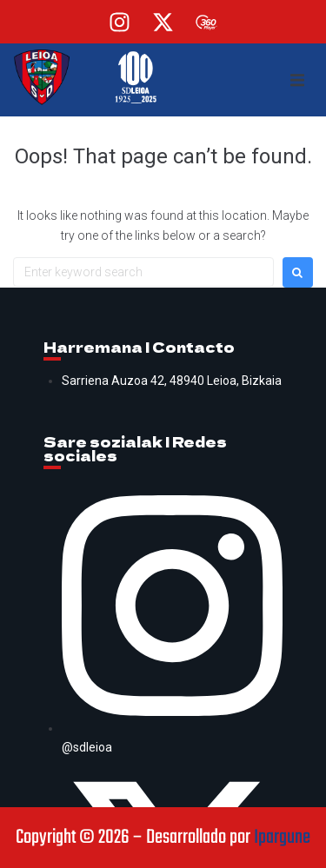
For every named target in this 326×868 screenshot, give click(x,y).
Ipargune (282, 838)
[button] (297, 80)
